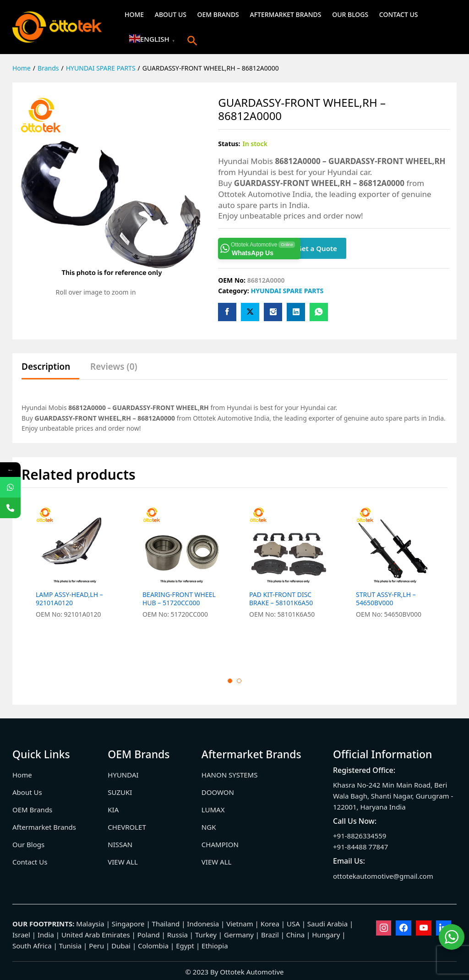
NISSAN (120, 844)
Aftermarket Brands (285, 15)
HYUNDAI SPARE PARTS (287, 291)
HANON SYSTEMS (230, 775)
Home (134, 15)
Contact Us (399, 15)
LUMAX (213, 810)
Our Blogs (350, 15)
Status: (229, 144)
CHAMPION (220, 844)
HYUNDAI (123, 775)
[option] (75, 580)
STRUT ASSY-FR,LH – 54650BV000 (386, 599)
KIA (113, 810)
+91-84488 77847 (360, 847)
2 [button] (239, 681)
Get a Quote (317, 248)
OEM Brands (218, 15)
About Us (171, 15)
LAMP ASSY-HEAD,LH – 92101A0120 (69, 599)
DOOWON (218, 792)
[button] (192, 41)
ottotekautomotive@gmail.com (383, 876)
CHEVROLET (127, 827)
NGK (209, 827)
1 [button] (230, 681)
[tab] (50, 371)
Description (46, 367)
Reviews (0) (114, 367)
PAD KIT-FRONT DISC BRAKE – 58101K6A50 (281, 599)
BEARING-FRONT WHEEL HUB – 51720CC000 (179, 599)
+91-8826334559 (360, 836)
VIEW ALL (123, 862)
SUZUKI (120, 792)
